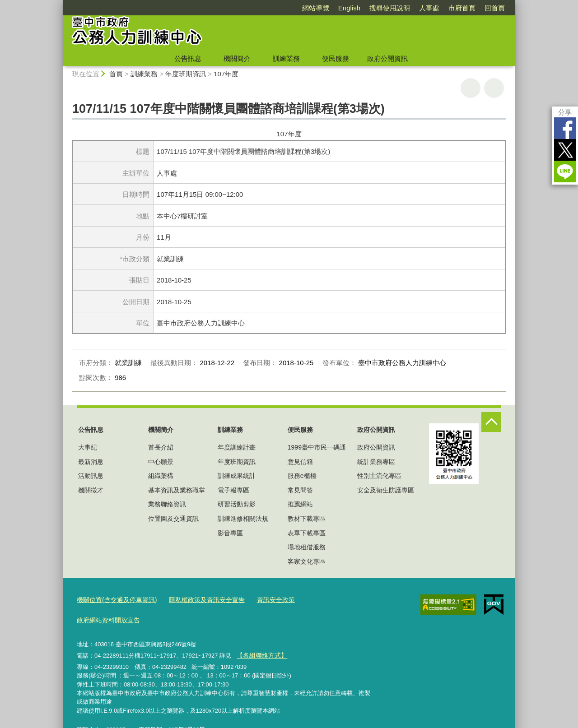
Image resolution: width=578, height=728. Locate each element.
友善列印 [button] (471, 88)
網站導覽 (316, 8)
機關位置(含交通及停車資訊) (114, 599)
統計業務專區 (376, 462)
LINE (565, 172)
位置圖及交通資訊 (173, 519)
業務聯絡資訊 (167, 504)
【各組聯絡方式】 (260, 633)
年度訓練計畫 (237, 447)
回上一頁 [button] (494, 88)
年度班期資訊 (186, 74)
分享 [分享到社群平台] (565, 112)
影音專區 (230, 533)
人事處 (429, 8)
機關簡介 (237, 58)
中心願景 (161, 462)
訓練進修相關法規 (243, 519)
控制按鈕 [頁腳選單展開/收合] (491, 422)
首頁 (116, 74)
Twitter (565, 150)
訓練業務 (286, 58)
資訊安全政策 (263, 599)
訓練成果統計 (237, 476)
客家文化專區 (307, 561)
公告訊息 (188, 58)
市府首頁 (462, 8)
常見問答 (300, 490)
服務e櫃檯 (302, 476)
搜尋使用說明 (390, 8)
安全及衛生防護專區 (386, 490)
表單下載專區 (307, 533)
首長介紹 (161, 447)
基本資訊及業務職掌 (177, 490)
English (349, 8)
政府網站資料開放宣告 (322, 599)
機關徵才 (91, 490)
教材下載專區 (307, 519)
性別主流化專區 (379, 476)
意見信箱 (300, 462)
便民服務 (336, 58)
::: (59, 4)
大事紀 (88, 447)
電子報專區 (233, 490)
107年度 (226, 74)
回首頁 (495, 8)
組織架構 (161, 476)
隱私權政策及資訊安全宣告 (198, 599)
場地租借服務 (307, 547)
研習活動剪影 (237, 504)
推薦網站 (300, 504)
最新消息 (91, 462)
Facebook (565, 128)
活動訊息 (91, 476)
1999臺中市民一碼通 (317, 447)
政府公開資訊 (387, 58)
